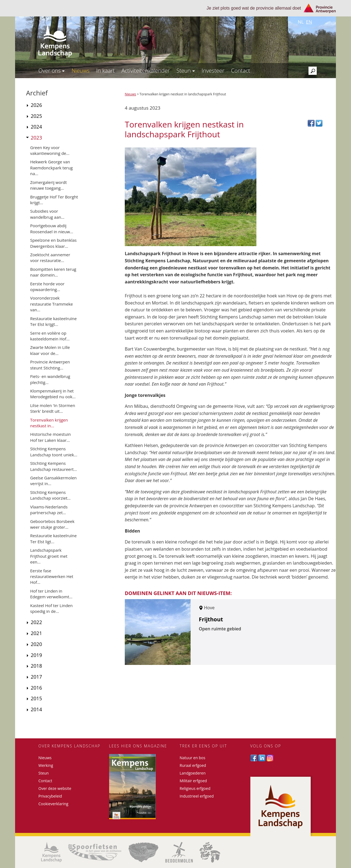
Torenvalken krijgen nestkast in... (49, 423)
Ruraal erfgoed (193, 765)
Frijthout (211, 619)
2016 (36, 688)
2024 (36, 127)
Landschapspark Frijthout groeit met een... (49, 556)
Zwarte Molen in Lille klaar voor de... (50, 350)
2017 (36, 677)
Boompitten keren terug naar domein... (53, 272)
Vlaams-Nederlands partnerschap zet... (49, 510)
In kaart (105, 71)
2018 (36, 666)
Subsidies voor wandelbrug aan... (47, 214)
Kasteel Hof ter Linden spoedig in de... (51, 608)
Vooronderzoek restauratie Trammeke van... (52, 304)
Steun (186, 71)
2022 (36, 622)
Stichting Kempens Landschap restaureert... (53, 466)
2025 (36, 116)
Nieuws (81, 71)
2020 (36, 644)
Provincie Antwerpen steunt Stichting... (50, 365)
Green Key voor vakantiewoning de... (50, 150)
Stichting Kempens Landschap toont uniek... (54, 452)
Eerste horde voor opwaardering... (47, 287)
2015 (36, 698)
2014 (36, 709)
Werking (46, 765)
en (309, 22)
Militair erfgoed (193, 781)
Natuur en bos (193, 758)
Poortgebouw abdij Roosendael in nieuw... (52, 228)
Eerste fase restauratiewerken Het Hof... (52, 577)
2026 (36, 105)
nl (301, 22)
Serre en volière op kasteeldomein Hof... (50, 336)
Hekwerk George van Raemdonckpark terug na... (51, 168)
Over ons (52, 71)
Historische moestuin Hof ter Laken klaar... (50, 437)
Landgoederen (193, 773)
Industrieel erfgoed (197, 796)
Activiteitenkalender (146, 71)
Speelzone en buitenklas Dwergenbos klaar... (53, 243)
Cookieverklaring (53, 804)
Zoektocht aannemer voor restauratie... (50, 257)
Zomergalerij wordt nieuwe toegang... (49, 185)
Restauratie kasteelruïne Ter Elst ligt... (53, 538)
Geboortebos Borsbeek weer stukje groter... (52, 524)
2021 (36, 633)
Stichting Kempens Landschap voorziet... (50, 495)
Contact (241, 71)
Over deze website (55, 788)
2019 (36, 655)
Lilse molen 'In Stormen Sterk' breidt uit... (53, 408)
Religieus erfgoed (195, 788)
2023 (36, 138)
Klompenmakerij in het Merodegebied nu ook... (53, 394)
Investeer (213, 71)
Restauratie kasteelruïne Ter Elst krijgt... (53, 321)
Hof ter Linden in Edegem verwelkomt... (51, 594)
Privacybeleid (50, 796)
